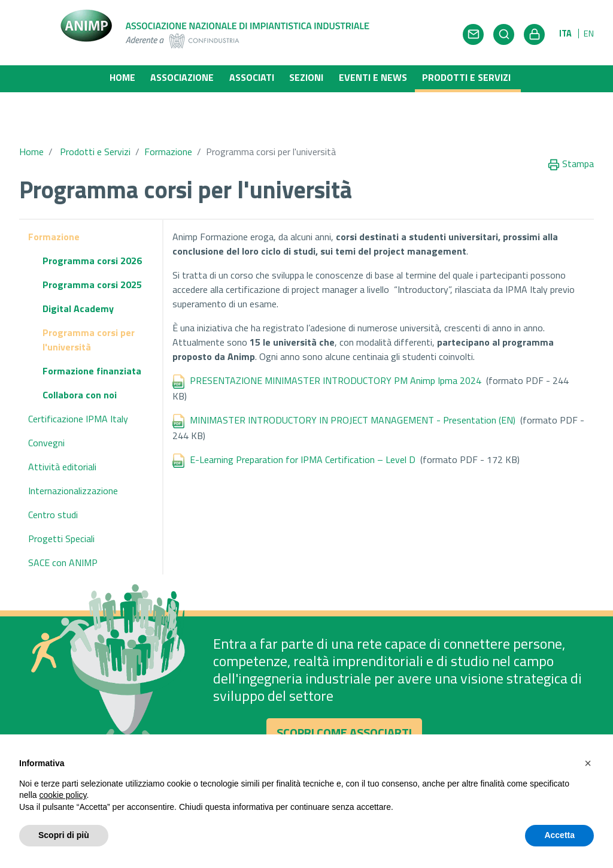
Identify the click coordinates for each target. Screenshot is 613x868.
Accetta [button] (559, 835)
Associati (252, 77)
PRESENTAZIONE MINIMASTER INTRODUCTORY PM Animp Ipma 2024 (336, 364)
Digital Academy (78, 292)
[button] (588, 763)
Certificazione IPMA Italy (78, 403)
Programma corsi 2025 (92, 268)
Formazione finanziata (92, 355)
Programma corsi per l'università (89, 323)
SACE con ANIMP (63, 546)
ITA (565, 34)
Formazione (168, 135)
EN (589, 34)
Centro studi (53, 498)
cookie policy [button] (63, 795)
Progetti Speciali (61, 522)
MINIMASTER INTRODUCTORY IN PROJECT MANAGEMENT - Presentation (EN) (353, 404)
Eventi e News (373, 77)
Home (122, 77)
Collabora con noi (80, 379)
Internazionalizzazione (73, 474)
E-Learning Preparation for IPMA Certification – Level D (305, 443)
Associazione (182, 77)
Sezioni (306, 77)
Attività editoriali (62, 450)
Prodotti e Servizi (471, 77)
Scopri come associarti (344, 721)
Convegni (46, 427)
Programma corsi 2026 (92, 244)
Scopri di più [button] (64, 835)
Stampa (571, 148)
